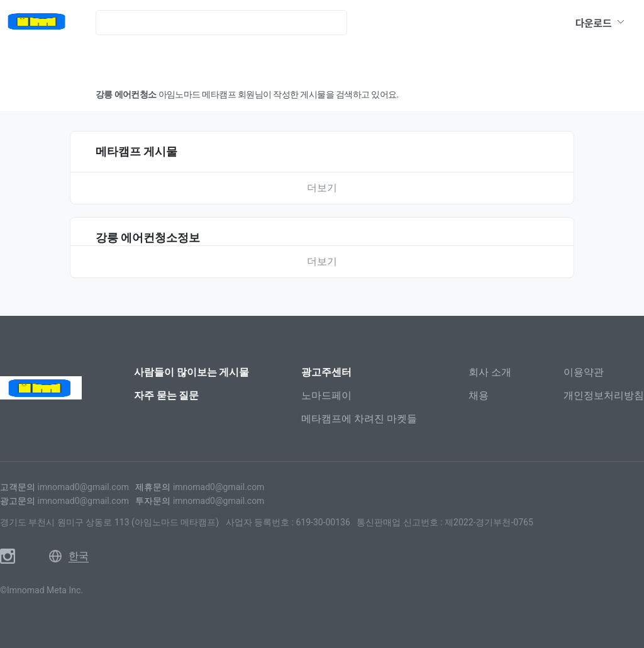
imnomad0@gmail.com (83, 487)
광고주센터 (326, 372)
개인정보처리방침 (604, 395)
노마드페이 (326, 395)
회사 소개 (490, 372)
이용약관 (584, 372)
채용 (479, 395)
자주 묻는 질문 (167, 395)
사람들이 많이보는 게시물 (192, 372)
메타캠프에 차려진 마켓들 (359, 419)
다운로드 (600, 23)
